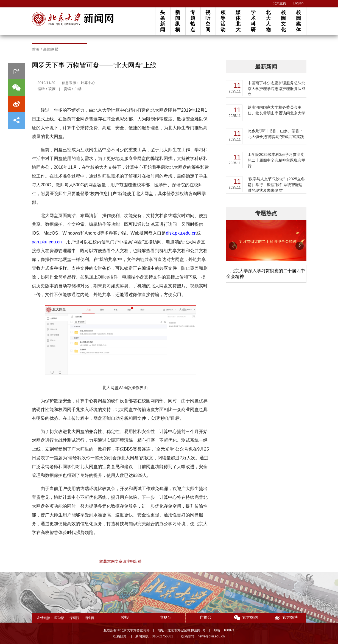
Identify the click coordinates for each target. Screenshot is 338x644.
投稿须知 (120, 636)
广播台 (206, 617)
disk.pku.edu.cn (181, 233)
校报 (125, 617)
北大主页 (280, 3)
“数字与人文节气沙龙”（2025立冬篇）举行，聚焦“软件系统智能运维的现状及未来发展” (276, 185)
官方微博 (286, 618)
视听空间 (208, 21)
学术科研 (253, 21)
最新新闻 (266, 67)
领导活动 (223, 21)
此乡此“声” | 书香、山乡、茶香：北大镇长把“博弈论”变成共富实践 (276, 134)
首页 (36, 49)
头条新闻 (163, 21)
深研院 (74, 618)
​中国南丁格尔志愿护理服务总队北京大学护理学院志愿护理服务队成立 (276, 89)
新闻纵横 (178, 21)
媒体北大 (238, 21)
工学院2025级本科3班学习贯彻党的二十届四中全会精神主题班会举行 (276, 160)
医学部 (59, 618)
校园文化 (283, 21)
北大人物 (268, 21)
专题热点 (193, 21)
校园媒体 (298, 21)
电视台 (165, 617)
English (298, 3)
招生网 (90, 618)
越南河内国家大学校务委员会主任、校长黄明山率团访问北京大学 (276, 110)
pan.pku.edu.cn (47, 242)
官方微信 (246, 618)
